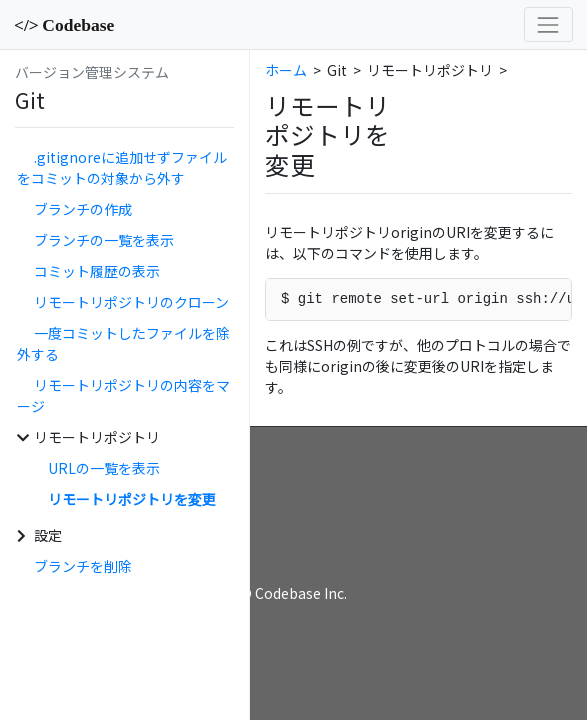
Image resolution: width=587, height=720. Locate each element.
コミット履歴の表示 (97, 271)
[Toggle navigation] (548, 24)
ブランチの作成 (83, 209)
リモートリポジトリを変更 (132, 499)
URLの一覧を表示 (104, 468)
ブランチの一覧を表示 (104, 240)
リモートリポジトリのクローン (131, 302)
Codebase (64, 25)
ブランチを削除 (83, 566)
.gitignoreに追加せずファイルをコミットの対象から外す (122, 167)
